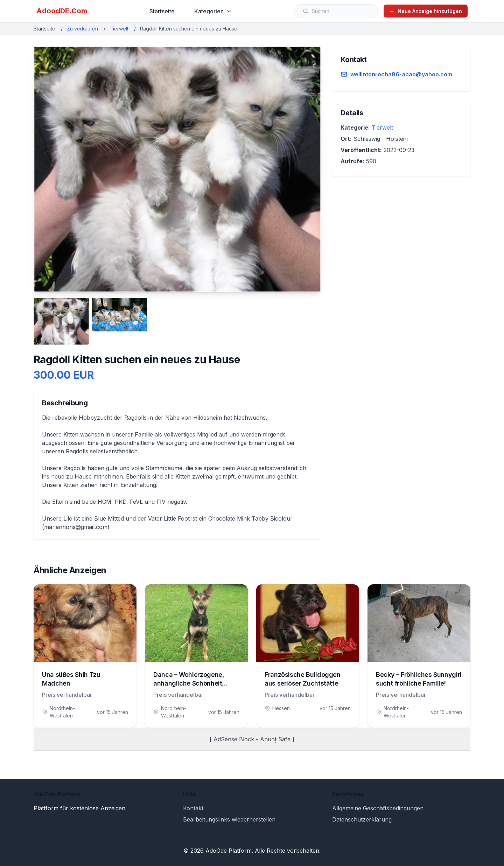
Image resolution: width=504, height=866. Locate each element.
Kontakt (193, 808)
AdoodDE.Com (62, 11)
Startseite (162, 11)
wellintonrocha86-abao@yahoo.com (401, 74)
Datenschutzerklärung (362, 819)
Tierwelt (119, 29)
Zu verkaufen (82, 29)
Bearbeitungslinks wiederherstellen (229, 819)
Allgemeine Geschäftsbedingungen (378, 808)
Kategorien (213, 11)
